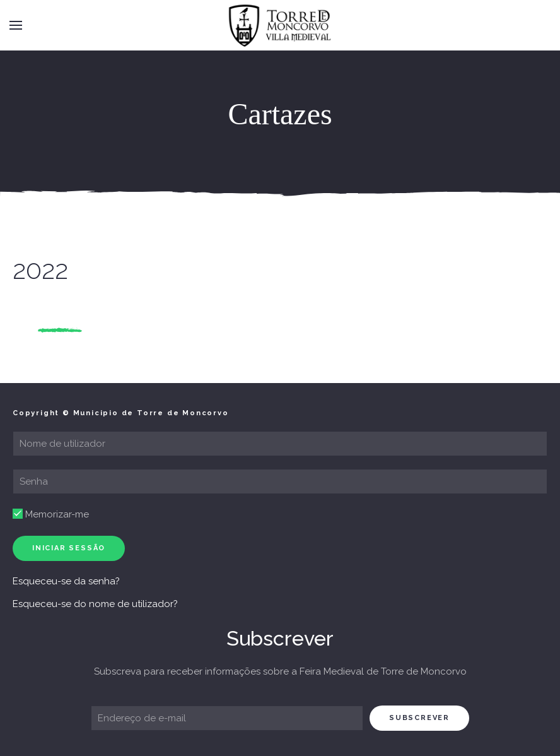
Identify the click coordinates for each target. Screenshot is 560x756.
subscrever (419, 718)
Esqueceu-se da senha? (66, 581)
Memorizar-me (51, 514)
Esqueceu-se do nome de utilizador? (95, 604)
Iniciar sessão (69, 548)
